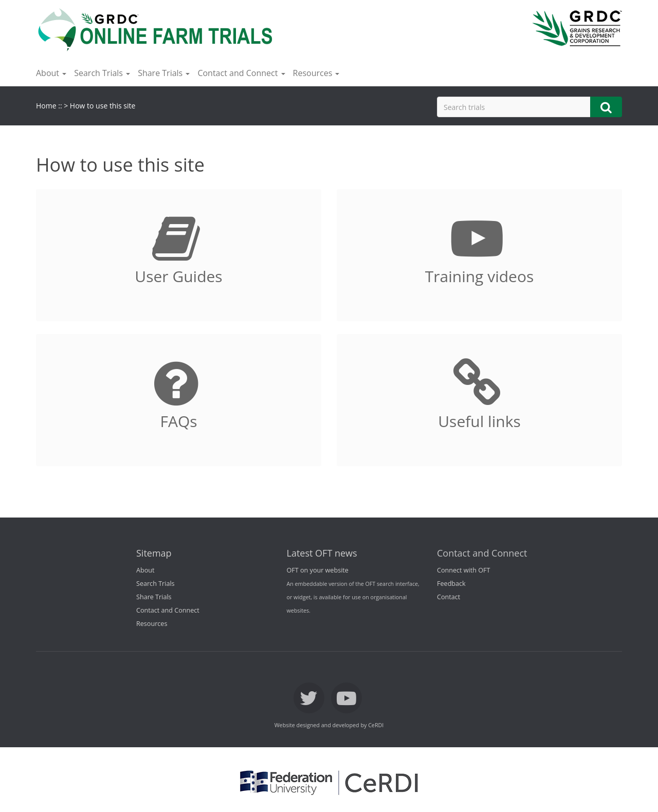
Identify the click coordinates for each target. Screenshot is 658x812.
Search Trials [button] (102, 73)
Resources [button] (316, 73)
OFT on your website (318, 570)
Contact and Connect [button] (241, 73)
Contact (449, 597)
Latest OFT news (322, 553)
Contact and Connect (168, 610)
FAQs (178, 421)
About (145, 570)
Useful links (479, 421)
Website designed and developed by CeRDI (329, 725)
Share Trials (154, 597)
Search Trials (156, 584)
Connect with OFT (463, 570)
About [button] (51, 73)
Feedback (451, 584)
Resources (152, 624)
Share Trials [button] (164, 73)
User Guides (178, 276)
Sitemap (154, 553)
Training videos (480, 276)
